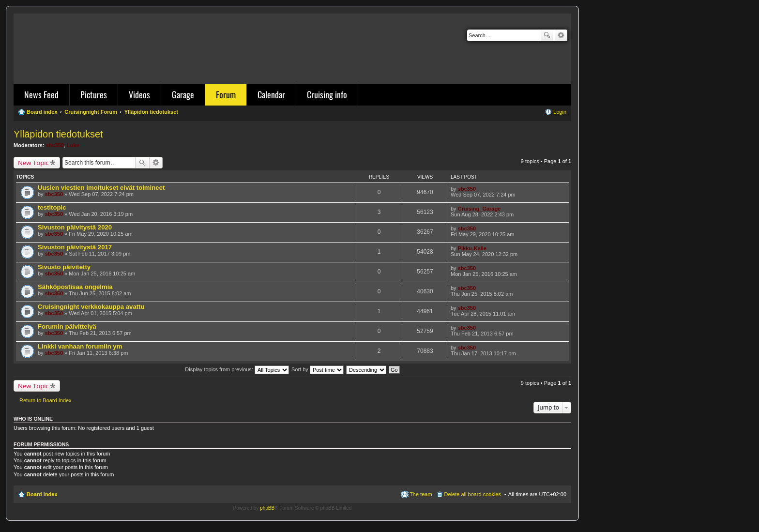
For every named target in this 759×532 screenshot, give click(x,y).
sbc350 (55, 145)
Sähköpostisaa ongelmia (75, 287)
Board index (42, 494)
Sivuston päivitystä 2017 (75, 247)
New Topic (33, 163)
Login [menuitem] (560, 112)
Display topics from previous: (237, 369)
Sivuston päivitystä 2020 (75, 227)
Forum (226, 94)
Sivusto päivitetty (64, 267)
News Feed (41, 94)
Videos (139, 94)
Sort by (318, 369)
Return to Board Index (46, 400)
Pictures (94, 94)
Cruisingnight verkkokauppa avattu (91, 307)
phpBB (267, 508)
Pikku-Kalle (472, 248)
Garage (183, 94)
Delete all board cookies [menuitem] (473, 494)
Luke (73, 145)
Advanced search (561, 35)
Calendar (271, 94)
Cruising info (327, 94)
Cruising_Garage (479, 209)
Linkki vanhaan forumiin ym (80, 346)
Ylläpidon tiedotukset (58, 134)
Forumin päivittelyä (67, 327)
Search (547, 35)
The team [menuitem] (421, 494)
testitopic (52, 207)
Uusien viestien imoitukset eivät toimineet (101, 188)
